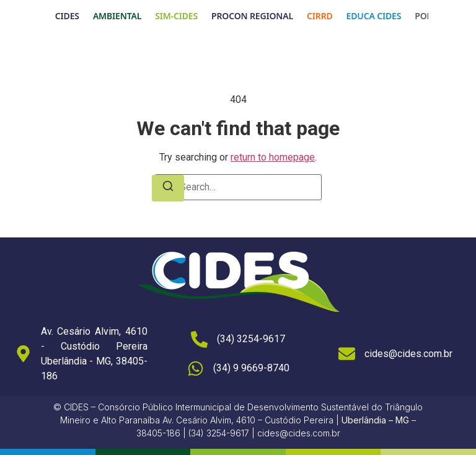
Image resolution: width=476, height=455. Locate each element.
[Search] (168, 188)
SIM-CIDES (176, 16)
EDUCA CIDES (374, 16)
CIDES (67, 16)
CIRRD (320, 16)
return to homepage (273, 157)
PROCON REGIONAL (252, 16)
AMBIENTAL (117, 16)
